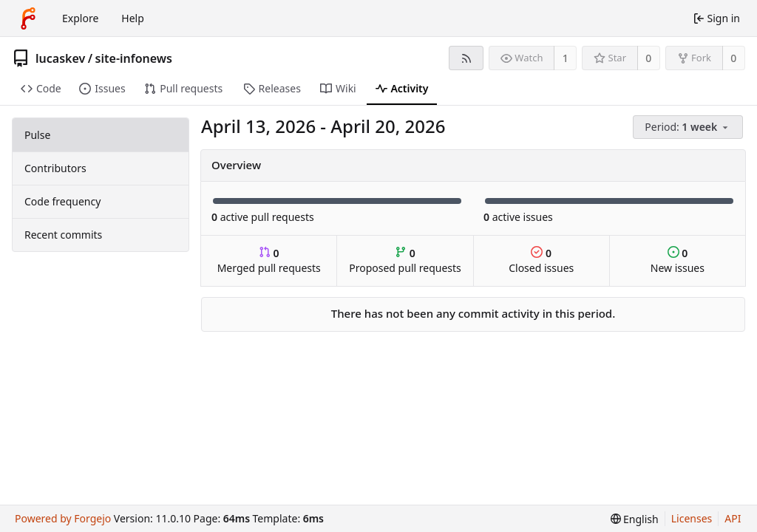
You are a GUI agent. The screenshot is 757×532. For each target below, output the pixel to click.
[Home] (28, 18)
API (733, 518)
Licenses (692, 518)
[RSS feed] (466, 58)
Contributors (55, 168)
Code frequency (62, 201)
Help (133, 18)
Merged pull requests (269, 260)
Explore (80, 18)
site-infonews (134, 58)
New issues (678, 260)
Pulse (37, 135)
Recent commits (63, 235)
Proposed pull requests (405, 260)
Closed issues (541, 260)
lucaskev (60, 58)
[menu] (689, 127)
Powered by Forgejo (63, 518)
